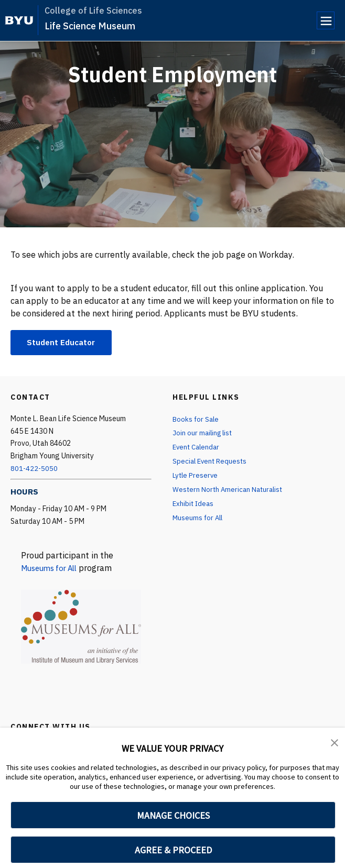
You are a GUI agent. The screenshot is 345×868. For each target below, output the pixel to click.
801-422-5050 (35, 469)
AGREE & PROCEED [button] (173, 850)
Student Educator (64, 343)
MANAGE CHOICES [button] (173, 815)
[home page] (19, 20)
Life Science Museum (90, 26)
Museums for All (52, 568)
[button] (335, 743)
